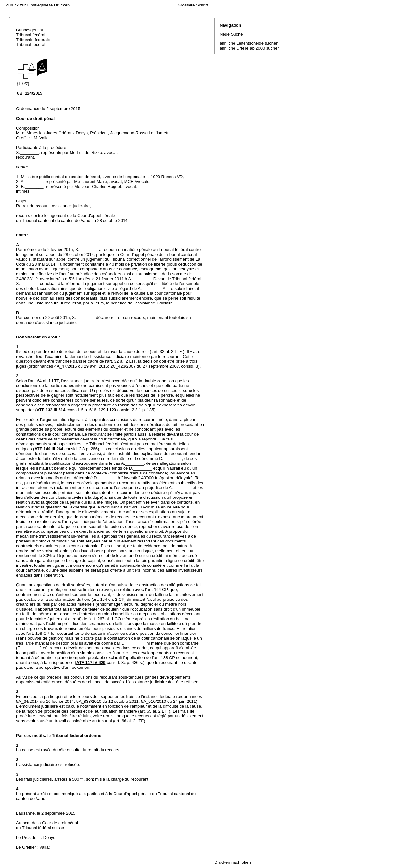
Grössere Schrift (193, 5)
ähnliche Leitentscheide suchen (249, 43)
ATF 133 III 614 (51, 410)
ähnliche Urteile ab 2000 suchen (250, 48)
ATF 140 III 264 (49, 449)
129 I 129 (107, 410)
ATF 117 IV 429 (91, 662)
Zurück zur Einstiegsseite (29, 5)
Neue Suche (231, 34)
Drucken (62, 5)
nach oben (241, 862)
